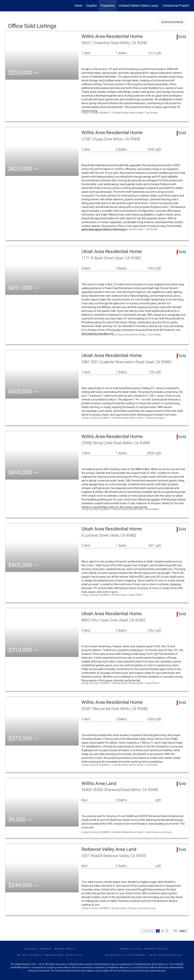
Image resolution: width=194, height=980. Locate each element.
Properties (108, 6)
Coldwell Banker (38, 949)
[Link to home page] (7, 6)
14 (175, 931)
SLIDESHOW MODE (172, 22)
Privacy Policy (156, 949)
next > (183, 931)
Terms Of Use (130, 949)
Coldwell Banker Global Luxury (139, 6)
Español (92, 6)
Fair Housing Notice (165, 955)
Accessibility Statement (126, 955)
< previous (148, 931)
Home (78, 6)
